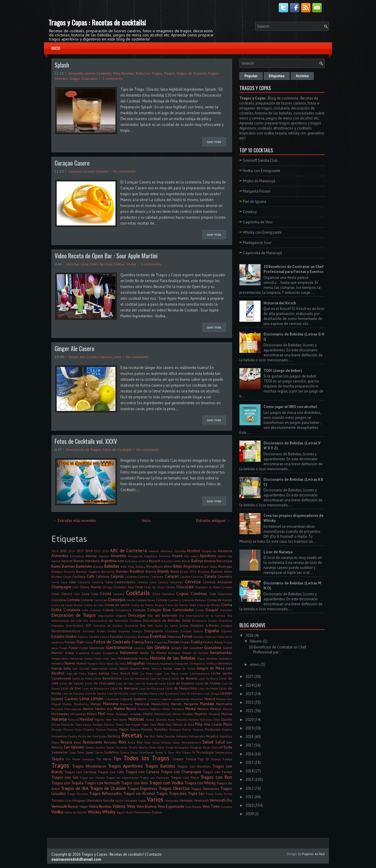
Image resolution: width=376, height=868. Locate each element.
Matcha (143, 709)
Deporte (121, 616)
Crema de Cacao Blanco (67, 605)
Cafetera (102, 576)
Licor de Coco (125, 683)
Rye (140, 742)
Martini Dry (104, 709)
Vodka (131, 264)
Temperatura (224, 752)
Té (193, 752)
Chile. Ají (150, 587)
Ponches (161, 729)
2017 (80, 551)
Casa (64, 582)
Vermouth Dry (221, 800)
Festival (210, 637)
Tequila (58, 759)
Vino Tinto (211, 807)
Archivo (302, 76)
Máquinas (126, 704)
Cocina (106, 594)
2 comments (113, 79)
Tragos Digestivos (142, 789)
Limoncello (112, 699)
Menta (190, 709)
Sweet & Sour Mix (168, 752)
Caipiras (117, 576)
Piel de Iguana (255, 202)
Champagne (61, 587)
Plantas (101, 729)
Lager (158, 673)
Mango (96, 704)
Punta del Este (88, 736)
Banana (210, 561)
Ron (122, 742)
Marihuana (224, 704)
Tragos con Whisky (200, 783)
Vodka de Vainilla (76, 812)
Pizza (78, 729)
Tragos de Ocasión (191, 73)
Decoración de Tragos (84, 450)
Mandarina (81, 704)
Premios (198, 729)
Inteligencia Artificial (203, 663)
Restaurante (93, 742)
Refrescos (182, 736)
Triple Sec (196, 794)
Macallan (197, 699)
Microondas (78, 714)
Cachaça (79, 576)
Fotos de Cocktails (117, 450)
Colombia (59, 600)
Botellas (122, 571)
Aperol (222, 556)
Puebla (72, 736)
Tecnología (205, 752)
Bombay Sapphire (88, 572)
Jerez (146, 668)
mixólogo (136, 714)
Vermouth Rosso (65, 807)
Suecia (125, 752)
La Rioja (147, 673)
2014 (55, 551)
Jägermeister (99, 668)
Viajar (84, 807)
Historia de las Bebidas (173, 658)
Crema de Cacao (220, 600)
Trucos (210, 794)
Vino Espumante (171, 807)
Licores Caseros (96, 171)
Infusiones (153, 663)
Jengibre (135, 668)
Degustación (106, 616)
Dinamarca (199, 621)
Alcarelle (180, 551)
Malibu (67, 704)
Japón (124, 668)
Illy (117, 663)
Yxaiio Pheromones (138, 812)
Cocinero (119, 594)
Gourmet (196, 648)
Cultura (108, 610)
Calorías (144, 577)
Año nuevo (191, 556)
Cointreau (199, 594)
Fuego (63, 648)
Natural (73, 719)
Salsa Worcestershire (187, 742)
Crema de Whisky (209, 605)
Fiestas (70, 642)
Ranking (114, 736)
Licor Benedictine (107, 678)
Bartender (84, 566)
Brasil (175, 571)
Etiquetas (131, 637)
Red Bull (150, 736)
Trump (228, 794)
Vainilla (109, 800)
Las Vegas (171, 673)
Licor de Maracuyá (152, 688)
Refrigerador (197, 736)
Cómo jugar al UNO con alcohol (290, 407)
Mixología (122, 714)
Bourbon (137, 571)
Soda (228, 747)
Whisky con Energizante (262, 232)
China (161, 587)
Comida (73, 600)
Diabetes (136, 621)
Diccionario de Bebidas (162, 620)
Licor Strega (211, 693)
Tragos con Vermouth (102, 783)
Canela (210, 576)
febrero (256, 641)
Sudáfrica (111, 752)
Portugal (175, 729)
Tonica (191, 759)
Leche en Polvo (82, 678)
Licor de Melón (208, 688)
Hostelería (225, 658)
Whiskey (95, 812)
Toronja (216, 759)
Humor (82, 663)
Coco (156, 594)
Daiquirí (212, 610)
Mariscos (57, 709)
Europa (143, 637)
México (216, 709)
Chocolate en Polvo (208, 587)
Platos (124, 729)
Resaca (66, 742)
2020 (249, 720)
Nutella (194, 719)
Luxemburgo (181, 699)
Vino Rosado (193, 807)
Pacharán (68, 724)
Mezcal (227, 709)
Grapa (69, 653)
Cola (213, 594)
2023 (97, 551)
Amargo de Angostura (143, 556)
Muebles (188, 714)
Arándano (92, 561)
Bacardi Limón (171, 561)
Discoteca (58, 626)
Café (90, 576)
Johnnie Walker (162, 668)
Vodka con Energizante (262, 171)
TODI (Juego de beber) (283, 371)
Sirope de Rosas (200, 747)
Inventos (225, 663)
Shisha (133, 747)
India (123, 663)
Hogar (201, 658)
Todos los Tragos (149, 73)
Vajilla (119, 800)
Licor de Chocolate (100, 683)
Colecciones (225, 594)
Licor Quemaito (168, 693)
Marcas (176, 704)
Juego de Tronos (185, 668)
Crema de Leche (117, 605)
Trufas (219, 794)
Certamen (177, 582)
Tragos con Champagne (181, 772)
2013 (249, 779)
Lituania (154, 699)
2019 (249, 728)
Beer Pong (128, 567)
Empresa (124, 631)
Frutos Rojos (213, 642)
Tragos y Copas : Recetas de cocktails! (97, 22)
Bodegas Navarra (63, 572)
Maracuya (142, 704)
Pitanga (57, 729)
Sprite (99, 752)
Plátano (113, 729)
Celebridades (125, 582)
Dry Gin (146, 625)
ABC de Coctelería (128, 550)
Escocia (198, 631)
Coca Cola (90, 594)
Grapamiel (83, 653)
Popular (251, 76)
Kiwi (135, 673)
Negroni (99, 719)
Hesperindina (60, 658)
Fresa (149, 642)
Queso (103, 736)
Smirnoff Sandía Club (260, 160)
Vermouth (201, 800)
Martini (88, 709)
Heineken (174, 653)
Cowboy (250, 212)
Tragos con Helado (92, 778)
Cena (153, 582)
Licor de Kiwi (71, 688)
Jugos (93, 673)
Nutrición (206, 719)
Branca (151, 571)
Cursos (200, 610)
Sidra (161, 747)
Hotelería (58, 663)
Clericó (67, 594)
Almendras (77, 556)
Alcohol (193, 551)
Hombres (212, 658)
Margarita (191, 704)
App (230, 556)
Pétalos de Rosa (183, 724)
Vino (131, 806)
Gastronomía (119, 647)
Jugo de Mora (76, 673)
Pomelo (147, 729)
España (212, 631)
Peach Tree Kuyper (128, 724)
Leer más (214, 142)
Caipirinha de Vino (258, 222)
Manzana (111, 704)
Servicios (121, 747)
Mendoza (178, 709)
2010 (249, 805)
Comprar (87, 600)
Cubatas (95, 610)
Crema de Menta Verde (180, 605)
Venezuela (172, 800)
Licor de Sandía (96, 693)
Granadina (213, 648)
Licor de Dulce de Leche (150, 683)
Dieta (186, 620)
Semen (110, 747)
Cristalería (72, 610)
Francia (138, 642)
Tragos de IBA (75, 788)
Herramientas (221, 653)
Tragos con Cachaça (80, 772)
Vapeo (142, 800)
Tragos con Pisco (185, 777)
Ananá (90, 73)
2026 (249, 635)
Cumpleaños (123, 610)
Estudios (117, 637)
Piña (116, 73)
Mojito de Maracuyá (259, 181)
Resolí (78, 742)
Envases (186, 631)
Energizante (154, 631)
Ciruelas (227, 587)
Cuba (85, 610)
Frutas (185, 642)
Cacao (67, 577)
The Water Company (80, 759)
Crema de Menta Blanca (147, 605)
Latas (184, 673)
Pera (153, 724)
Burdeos (57, 577)
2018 (89, 551)
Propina (227, 729)
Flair (80, 642)
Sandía (100, 747)
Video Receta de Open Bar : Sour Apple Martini (106, 256)
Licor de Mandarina (96, 688)
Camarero (157, 577)
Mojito (148, 714)
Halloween (129, 653)
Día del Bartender (162, 615)
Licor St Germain (191, 693)
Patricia (109, 724)
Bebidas (112, 566)
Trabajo (227, 759)
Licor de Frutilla (208, 683)
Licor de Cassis (72, 683)
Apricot (56, 561)
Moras (177, 714)
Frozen (174, 642)
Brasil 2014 (188, 572)
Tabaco (186, 752)
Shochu (143, 747)
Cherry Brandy (90, 587)
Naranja (59, 719)
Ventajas (186, 800)
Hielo (98, 658)
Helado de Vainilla (195, 653)
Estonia (83, 637)
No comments (124, 171)
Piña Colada (213, 724)
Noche (123, 719)
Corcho (131, 600)
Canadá (185, 577)
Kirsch (125, 673)
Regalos (212, 736)
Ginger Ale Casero (74, 348)
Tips (117, 759)
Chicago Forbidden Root (118, 587)
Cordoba (141, 600)
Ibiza (103, 663)
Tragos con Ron (216, 777)
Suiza (134, 752)
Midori (92, 714)
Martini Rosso (125, 709)
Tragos (169, 73)
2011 (249, 797)
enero (255, 664)
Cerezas (163, 582)
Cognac (183, 594)
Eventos (158, 636)
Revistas (110, 742)
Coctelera (168, 594)
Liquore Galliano (134, 699)
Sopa (73, 752)
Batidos (98, 567)
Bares (56, 566)
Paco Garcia (83, 724)
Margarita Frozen (257, 191)
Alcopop (206, 551)
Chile (139, 587)
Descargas (137, 615)
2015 (63, 551)
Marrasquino (73, 709)
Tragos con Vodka (166, 783)
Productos (213, 729)
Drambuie (131, 626)
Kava (115, 673)
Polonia (135, 729)
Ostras (56, 724)
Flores (89, 642)
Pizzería (89, 729)
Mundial (214, 714)
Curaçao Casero (72, 163)
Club (77, 594)
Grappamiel (110, 653)
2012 (249, 788)
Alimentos (60, 556)
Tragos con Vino (134, 783)
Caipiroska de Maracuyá (262, 253)
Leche (216, 673)
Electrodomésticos (66, 631)
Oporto (226, 719)
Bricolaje (204, 572)
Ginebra (162, 647)
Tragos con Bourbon (194, 766)
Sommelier (60, 752)
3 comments (151, 264)
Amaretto (76, 73)
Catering (98, 582)
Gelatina (140, 648)
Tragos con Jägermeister (123, 778)
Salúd (220, 742)
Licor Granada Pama (143, 693)
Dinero (213, 621)
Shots (153, 747)
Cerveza (193, 582)
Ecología (227, 626)
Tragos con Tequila (67, 783)
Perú (161, 724)
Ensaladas (172, 631)
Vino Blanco (147, 807)
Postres (187, 729)
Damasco (226, 610)
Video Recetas (101, 264)
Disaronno (225, 621)
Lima (84, 264)
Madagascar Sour (257, 243)
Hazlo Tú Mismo (153, 653)
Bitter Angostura (187, 566)
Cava (109, 582)
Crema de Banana (194, 600)
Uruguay (79, 800)
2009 (249, 814)
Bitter (168, 566)
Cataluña (84, 582)
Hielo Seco (109, 658)
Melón (166, 709)
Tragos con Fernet (217, 772)
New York (112, 719)
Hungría (93, 663)
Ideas (110, 663)
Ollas (216, 719)
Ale (214, 551)
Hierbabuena (128, 658)
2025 (249, 676)
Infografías (136, 663)
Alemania (225, 551)
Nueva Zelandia (156, 719)
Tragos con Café (111, 772)
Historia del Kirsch (280, 303)
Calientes (131, 577)
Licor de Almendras (136, 678)
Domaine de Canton (108, 626)
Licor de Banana (184, 678)
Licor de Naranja (73, 693)
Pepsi (145, 724)
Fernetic (199, 637)
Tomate (178, 759)
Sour (81, 752)
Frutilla (197, 642)
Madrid (210, 699)
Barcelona (224, 561)
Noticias (136, 719)
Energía (137, 631)
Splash (62, 65)
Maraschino (160, 704)
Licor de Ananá (160, 678)
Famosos (174, 637)
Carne (55, 582)
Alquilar (104, 556)
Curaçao (75, 171)
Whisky (109, 812)
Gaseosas (97, 648)
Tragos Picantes (78, 794)
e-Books (212, 625)
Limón (97, 698)
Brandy (163, 571)
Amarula (164, 556)
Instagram (181, 663)
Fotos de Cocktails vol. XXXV (86, 441)
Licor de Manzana (124, 688)
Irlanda (57, 668)
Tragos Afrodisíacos (89, 766)
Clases (55, 594)
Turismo (58, 800)
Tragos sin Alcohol (139, 794)
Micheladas (60, 714)
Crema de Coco (94, 605)
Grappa (96, 653)
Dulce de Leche (166, 626)
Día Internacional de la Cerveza (202, 616)
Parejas (98, 724)
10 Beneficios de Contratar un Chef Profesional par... (277, 650)
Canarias (197, 577)
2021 (249, 711)
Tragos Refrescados (105, 794)
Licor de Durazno (181, 683)
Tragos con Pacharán (155, 778)
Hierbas (144, 658)
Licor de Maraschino (181, 688)
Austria (143, 561)
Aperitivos (208, 556)
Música (227, 714)
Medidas (155, 709)
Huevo (70, 663)
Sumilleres (146, 752)
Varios (155, 799)
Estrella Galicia (99, 637)
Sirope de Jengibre (177, 747)
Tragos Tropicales (84, 79)
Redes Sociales (166, 736)
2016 (72, 551)
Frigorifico (161, 642)
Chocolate (185, 587)
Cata (72, 582)
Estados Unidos (64, 637)
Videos (119, 264)
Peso (169, 724)
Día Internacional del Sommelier (106, 621)
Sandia (90, 747)
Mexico (203, 709)
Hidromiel (76, 658)
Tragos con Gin (65, 777)
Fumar (73, 648)
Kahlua (104, 673)
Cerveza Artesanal (217, 582)
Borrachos (108, 572)
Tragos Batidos (160, 766)
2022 (249, 702)
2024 (105, 551)
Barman (68, 566)
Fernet (187, 637)
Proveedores (59, 736)
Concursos (101, 600)
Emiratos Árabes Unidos (99, 631)
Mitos (110, 714)
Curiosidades (183, 610)
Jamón (114, 668)
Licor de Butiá (208, 678)
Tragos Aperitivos (125, 766)
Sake (147, 742)
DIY (88, 625)
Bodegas (225, 566)
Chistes (171, 587)
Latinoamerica (200, 673)
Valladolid (131, 800)
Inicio (56, 48)
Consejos (117, 599)
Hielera (89, 658)
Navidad (86, 719)
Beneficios (155, 566)
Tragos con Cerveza (142, 772)
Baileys (197, 561)
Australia (131, 561)
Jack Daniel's (81, 668)
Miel (102, 714)
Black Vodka (209, 567)
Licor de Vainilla (118, 693)
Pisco (228, 724)
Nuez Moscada (178, 719)
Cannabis (225, 576)
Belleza (140, 567)
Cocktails (104, 73)
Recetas (128, 73)
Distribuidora (75, 626)
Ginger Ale (77, 357)
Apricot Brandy (73, 561)
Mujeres (201, 714)
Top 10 (203, 759)
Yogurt (121, 812)
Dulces (184, 626)
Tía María (104, 759)
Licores (226, 693)
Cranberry (174, 600)
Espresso (227, 631)
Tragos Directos (174, 788)
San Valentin (74, 747)
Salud (208, 742)
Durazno (197, 625)
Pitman (68, 729)
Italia (67, 668)
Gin (150, 647)
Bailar (186, 561)
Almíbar (73, 264)
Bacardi (155, 561)
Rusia (131, 742)
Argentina (109, 561)
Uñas (68, 800)
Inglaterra (167, 663)
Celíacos (143, 582)
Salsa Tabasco (162, 742)
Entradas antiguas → (213, 521)
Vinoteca (226, 807)
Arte (121, 561)
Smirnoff (217, 747)
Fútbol (84, 648)
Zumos (157, 812)
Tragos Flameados (205, 789)
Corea (151, 600)
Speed (90, 752)
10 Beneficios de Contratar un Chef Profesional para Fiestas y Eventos (294, 269)
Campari (172, 576)
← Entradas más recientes (75, 521)
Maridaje (207, 704)
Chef (75, 587)
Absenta (154, 551)
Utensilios (94, 800)
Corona (162, 600)
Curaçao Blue (159, 610)
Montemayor (163, 714)
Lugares (166, 699)
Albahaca (167, 551)
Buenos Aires (222, 571)
